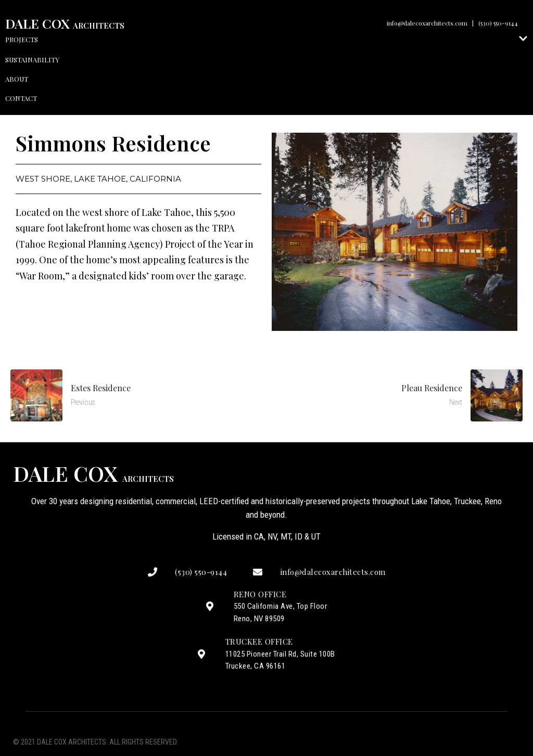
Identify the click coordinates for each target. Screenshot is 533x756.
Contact (21, 98)
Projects (266, 39)
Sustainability (32, 60)
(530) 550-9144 (498, 23)
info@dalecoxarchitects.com (427, 23)
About (17, 79)
